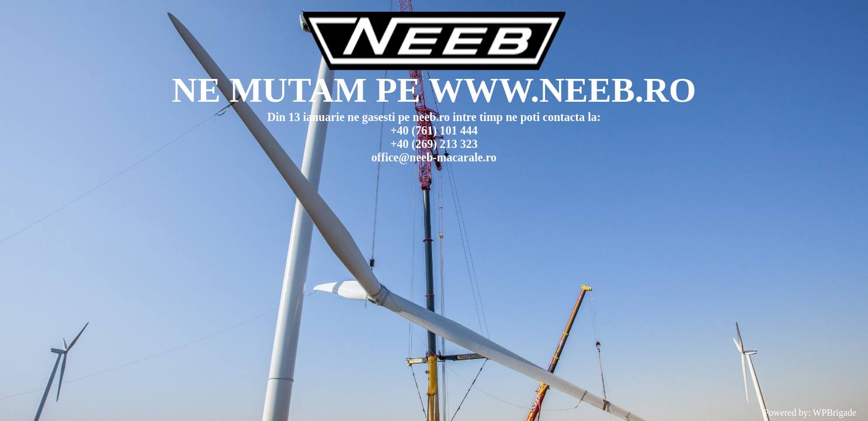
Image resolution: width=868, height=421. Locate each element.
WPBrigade (834, 413)
